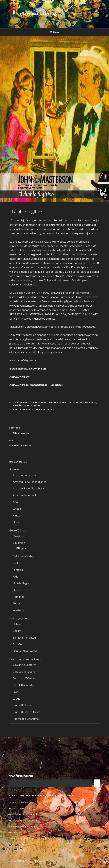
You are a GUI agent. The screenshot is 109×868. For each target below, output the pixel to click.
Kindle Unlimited (23, 705)
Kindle (28, 405)
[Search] (97, 783)
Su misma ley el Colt (19, 809)
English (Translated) (25, 638)
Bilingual (21, 548)
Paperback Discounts (26, 719)
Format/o (15, 469)
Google (17, 509)
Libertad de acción (19, 844)
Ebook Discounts (23, 685)
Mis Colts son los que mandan (25, 821)
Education (19, 543)
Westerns (19, 610)
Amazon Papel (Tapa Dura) (29, 488)
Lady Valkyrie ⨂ (38, 14)
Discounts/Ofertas (24, 678)
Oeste (37, 405)
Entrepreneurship (23, 556)
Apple (16, 502)
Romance (19, 597)
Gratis (16, 699)
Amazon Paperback (60, 403)
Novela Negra (21, 583)
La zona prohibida (18, 803)
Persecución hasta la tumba (23, 815)
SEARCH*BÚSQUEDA (21, 776)
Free (15, 692)
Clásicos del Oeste (85, 403)
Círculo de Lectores (25, 665)
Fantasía (18, 570)
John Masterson (44, 410)
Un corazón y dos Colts (21, 839)
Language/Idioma (20, 618)
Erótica (17, 563)
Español (18, 405)
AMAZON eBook (20, 377)
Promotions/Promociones (25, 659)
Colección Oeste (23, 410)
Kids (15, 577)
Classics (18, 536)
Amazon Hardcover (25, 475)
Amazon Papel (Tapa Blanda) (30, 403)
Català (17, 624)
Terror (17, 603)
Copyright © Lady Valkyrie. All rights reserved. (30, 861)
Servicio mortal (17, 833)
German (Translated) (25, 651)
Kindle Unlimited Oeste (27, 712)
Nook (16, 522)
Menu (55, 32)
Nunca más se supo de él (22, 827)
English (17, 631)
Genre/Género (18, 531)
